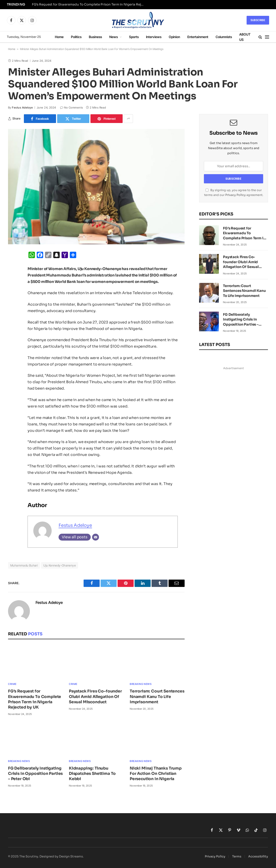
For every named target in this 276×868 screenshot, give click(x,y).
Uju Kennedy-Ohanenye (60, 565)
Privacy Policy (235, 195)
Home (59, 37)
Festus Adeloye (22, 107)
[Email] (96, 537)
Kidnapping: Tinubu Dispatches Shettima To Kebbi (92, 774)
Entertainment (198, 37)
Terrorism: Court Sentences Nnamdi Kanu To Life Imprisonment (157, 696)
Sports (134, 37)
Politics (76, 37)
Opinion (174, 37)
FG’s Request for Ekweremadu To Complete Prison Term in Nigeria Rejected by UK (89, 4)
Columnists (224, 37)
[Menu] (267, 37)
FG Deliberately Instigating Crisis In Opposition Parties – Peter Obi (35, 774)
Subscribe (258, 20)
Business (95, 37)
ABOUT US (245, 37)
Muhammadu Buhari (24, 565)
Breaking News (141, 684)
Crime (12, 684)
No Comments (72, 107)
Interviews (154, 37)
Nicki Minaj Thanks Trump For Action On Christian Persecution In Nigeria (156, 774)
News (114, 37)
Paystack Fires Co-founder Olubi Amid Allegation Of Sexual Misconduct (95, 696)
